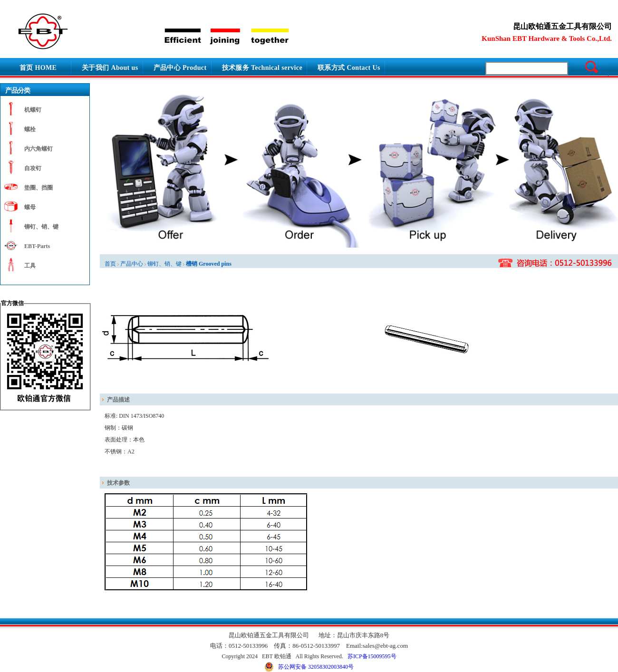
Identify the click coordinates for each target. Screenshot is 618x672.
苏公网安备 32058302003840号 (309, 667)
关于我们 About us (110, 68)
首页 (110, 264)
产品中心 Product (180, 68)
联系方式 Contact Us (349, 68)
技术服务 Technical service (262, 68)
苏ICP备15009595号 (372, 656)
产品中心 (132, 264)
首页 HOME (38, 68)
